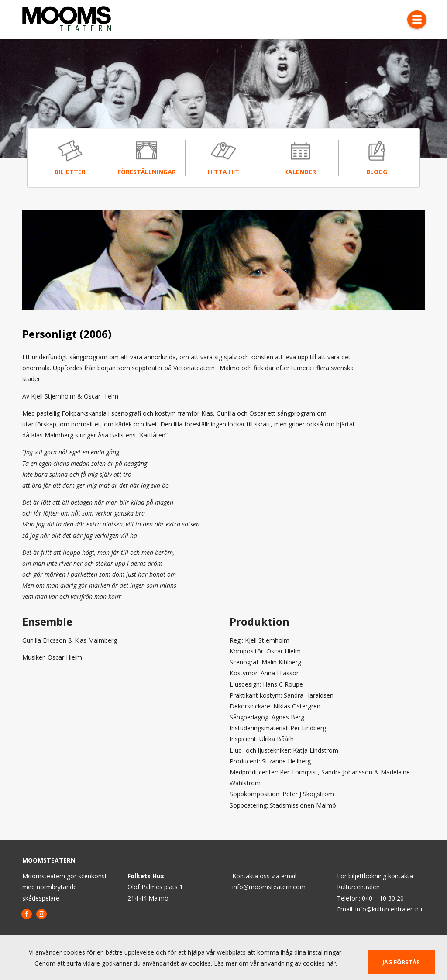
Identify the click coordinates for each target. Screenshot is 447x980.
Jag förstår (401, 962)
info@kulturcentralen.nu (389, 909)
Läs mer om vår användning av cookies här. (275, 963)
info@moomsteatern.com (269, 887)
